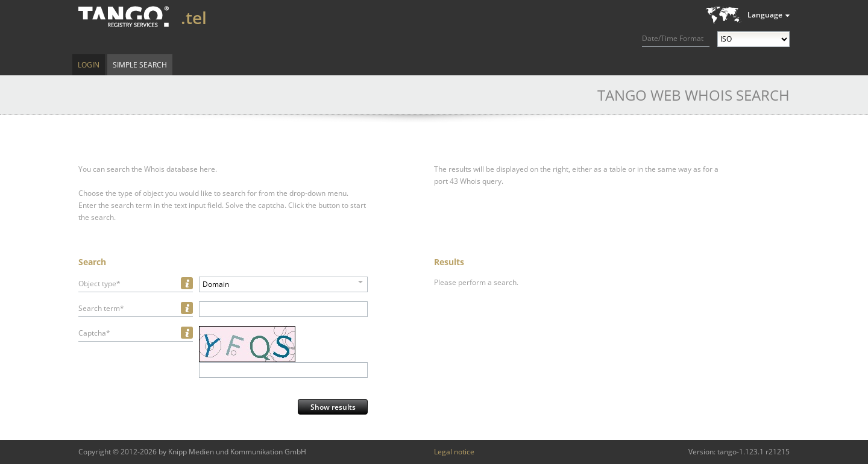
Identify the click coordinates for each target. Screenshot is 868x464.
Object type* (99, 284)
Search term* (101, 308)
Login (89, 65)
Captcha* (94, 333)
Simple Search (140, 65)
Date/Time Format (673, 38)
